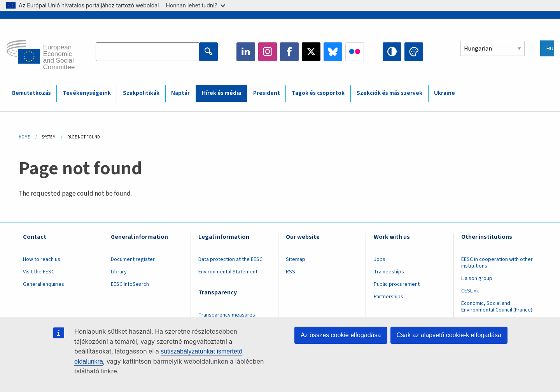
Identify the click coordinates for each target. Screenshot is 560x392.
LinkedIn (246, 52)
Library (119, 272)
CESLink (470, 291)
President (267, 93)
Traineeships (389, 272)
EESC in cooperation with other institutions (497, 263)
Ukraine (444, 93)
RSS (290, 272)
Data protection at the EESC (230, 259)
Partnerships (388, 297)
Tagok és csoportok (318, 93)
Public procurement (397, 284)
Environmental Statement (228, 272)
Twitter (311, 52)
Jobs (380, 259)
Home (24, 137)
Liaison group (477, 278)
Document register (133, 259)
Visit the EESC (39, 272)
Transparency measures (227, 315)
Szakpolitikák (141, 93)
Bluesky (333, 52)
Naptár (180, 93)
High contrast (392, 52)
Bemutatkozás (31, 93)
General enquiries (44, 284)
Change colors (414, 52)
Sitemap (296, 259)
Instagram (268, 52)
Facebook (289, 52)
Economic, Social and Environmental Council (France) (497, 307)
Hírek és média (221, 93)
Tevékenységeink (87, 93)
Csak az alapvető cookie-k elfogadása (449, 335)
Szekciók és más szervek (389, 93)
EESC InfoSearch (130, 284)
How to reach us (42, 259)
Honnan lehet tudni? (196, 5)
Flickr (355, 52)
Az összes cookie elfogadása (341, 335)
